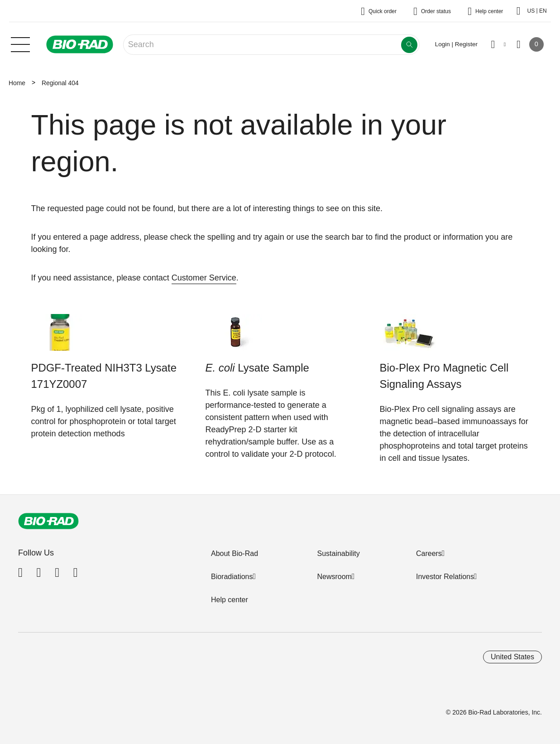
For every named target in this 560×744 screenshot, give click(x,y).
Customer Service (204, 278)
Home (17, 83)
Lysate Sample (257, 368)
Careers (429, 553)
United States (512, 657)
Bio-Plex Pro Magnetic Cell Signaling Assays (444, 376)
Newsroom (334, 577)
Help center (230, 600)
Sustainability (338, 553)
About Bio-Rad (235, 553)
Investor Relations (445, 577)
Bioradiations (232, 577)
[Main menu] (20, 43)
